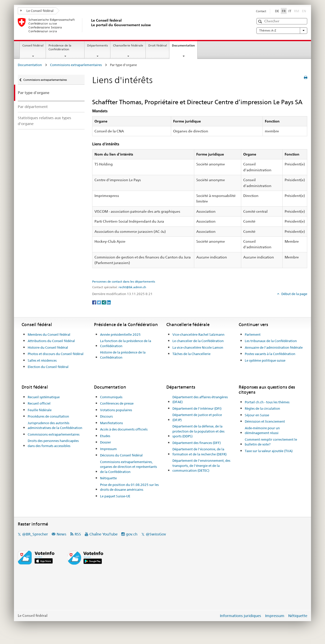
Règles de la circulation (262, 408)
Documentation (185, 47)
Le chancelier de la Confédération (198, 341)
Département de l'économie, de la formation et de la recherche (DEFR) (199, 452)
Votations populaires (116, 410)
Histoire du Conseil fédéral (48, 347)
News (61, 534)
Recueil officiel (39, 403)
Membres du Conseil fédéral (49, 334)
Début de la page (294, 294)
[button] (261, 21)
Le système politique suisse (265, 360)
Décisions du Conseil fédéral (121, 455)
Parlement (253, 334)
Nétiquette (108, 478)
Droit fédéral (158, 45)
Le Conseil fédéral (37, 11)
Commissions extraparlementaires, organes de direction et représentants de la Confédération (128, 467)
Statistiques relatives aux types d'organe (44, 121)
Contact (261, 11)
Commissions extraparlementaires (76, 65)
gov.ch (132, 534)
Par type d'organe (34, 93)
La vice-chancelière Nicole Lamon (198, 347)
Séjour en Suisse (257, 415)
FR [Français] (284, 11)
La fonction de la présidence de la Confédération (126, 343)
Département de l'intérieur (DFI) (197, 408)
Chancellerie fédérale (128, 45)
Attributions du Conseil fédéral (51, 341)
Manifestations (111, 423)
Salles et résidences (42, 360)
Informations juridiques (240, 616)
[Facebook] (95, 302)
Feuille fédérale (40, 410)
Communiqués (111, 397)
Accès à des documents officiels (124, 429)
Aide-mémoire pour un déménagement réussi (262, 431)
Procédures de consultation (48, 416)
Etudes (105, 436)
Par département (33, 107)
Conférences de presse (117, 403)
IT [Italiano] (290, 11)
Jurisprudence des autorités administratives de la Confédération (55, 425)
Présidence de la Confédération (60, 47)
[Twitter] (99, 302)
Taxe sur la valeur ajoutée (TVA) (269, 451)
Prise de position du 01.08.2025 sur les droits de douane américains (129, 487)
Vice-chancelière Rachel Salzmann (198, 334)
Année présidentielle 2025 (120, 334)
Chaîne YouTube (103, 534)
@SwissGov (156, 534)
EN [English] (304, 11)
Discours (106, 416)
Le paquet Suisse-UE (115, 496)
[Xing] (104, 302)
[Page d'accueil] (90, 25)
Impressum (108, 449)
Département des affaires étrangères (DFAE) (200, 400)
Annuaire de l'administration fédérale (274, 347)
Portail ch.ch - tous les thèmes (267, 402)
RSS (78, 534)
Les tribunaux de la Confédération (271, 341)
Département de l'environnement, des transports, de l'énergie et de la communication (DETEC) (201, 465)
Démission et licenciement (265, 421)
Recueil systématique (44, 397)
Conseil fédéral (33, 45)
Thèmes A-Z (282, 30)
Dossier (105, 442)
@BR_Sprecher (35, 534)
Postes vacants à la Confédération (270, 354)
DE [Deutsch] (277, 11)
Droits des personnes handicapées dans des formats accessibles (53, 443)
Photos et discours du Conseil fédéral (56, 354)
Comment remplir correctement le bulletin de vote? (271, 442)
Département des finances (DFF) (197, 443)
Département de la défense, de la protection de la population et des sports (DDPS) (198, 431)
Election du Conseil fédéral (48, 367)
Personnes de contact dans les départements (124, 282)
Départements (97, 45)
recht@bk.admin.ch (132, 287)
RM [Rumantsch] (297, 11)
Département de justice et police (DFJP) (197, 417)
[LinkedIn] (109, 302)
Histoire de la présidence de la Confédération (123, 355)
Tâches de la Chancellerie (191, 354)
